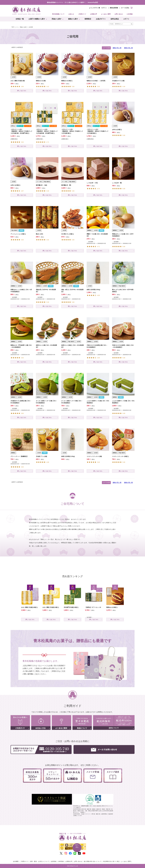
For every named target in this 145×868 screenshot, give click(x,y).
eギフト (126, 19)
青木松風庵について (58, 14)
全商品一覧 (20, 19)
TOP (13, 27)
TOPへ (77, 846)
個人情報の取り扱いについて (93, 861)
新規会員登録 (114, 8)
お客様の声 (94, 14)
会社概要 (16, 861)
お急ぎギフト (101, 19)
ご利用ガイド (82, 14)
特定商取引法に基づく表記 (111, 861)
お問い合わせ (119, 14)
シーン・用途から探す (21, 27)
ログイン (104, 8)
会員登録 (53, 861)
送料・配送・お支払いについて (40, 861)
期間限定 (88, 19)
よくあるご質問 (106, 14)
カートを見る (127, 8)
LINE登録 (130, 14)
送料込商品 (115, 19)
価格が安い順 (117, 48)
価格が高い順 (128, 48)
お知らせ (71, 14)
